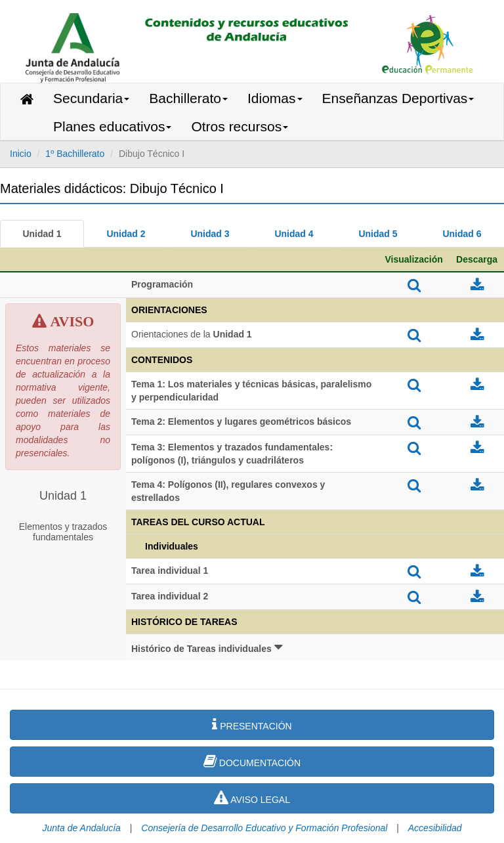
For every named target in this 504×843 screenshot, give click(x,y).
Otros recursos (240, 126)
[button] (315, 647)
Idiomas (275, 98)
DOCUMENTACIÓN (252, 761)
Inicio (21, 154)
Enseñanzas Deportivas (398, 98)
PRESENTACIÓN (252, 724)
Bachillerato (188, 98)
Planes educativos (112, 126)
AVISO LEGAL (252, 798)
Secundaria (91, 98)
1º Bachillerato (75, 154)
